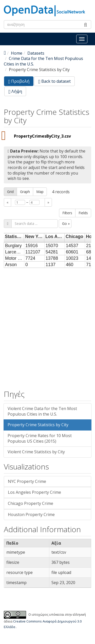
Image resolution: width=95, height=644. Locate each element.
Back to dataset (54, 81)
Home (17, 53)
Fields (83, 213)
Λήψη (15, 91)
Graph (25, 192)
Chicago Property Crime (31, 503)
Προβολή (21, 82)
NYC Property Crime (27, 481)
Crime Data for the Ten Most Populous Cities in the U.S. (43, 61)
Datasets (36, 53)
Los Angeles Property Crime (34, 492)
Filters (67, 213)
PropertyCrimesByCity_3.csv (42, 136)
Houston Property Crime (31, 514)
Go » (66, 223)
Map (40, 192)
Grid (10, 192)
